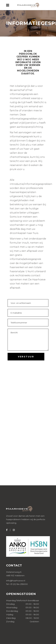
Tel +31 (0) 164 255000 (17, 584)
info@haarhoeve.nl (16, 581)
